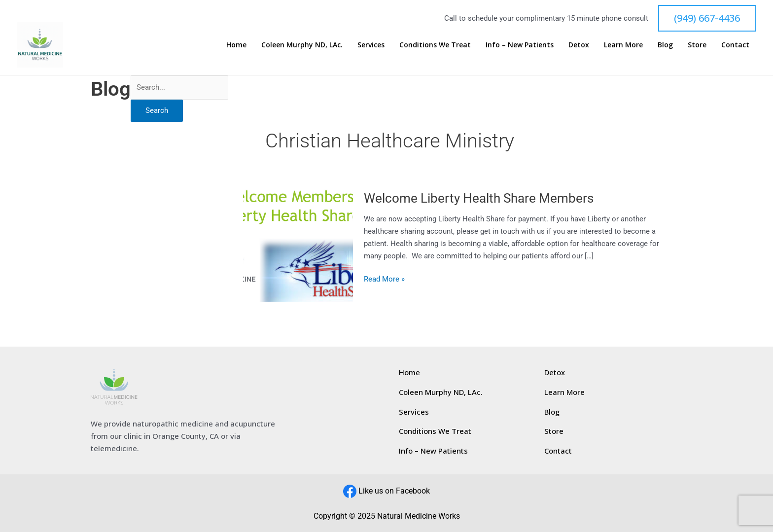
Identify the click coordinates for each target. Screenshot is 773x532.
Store (705, 45)
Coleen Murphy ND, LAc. (345, 45)
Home (284, 45)
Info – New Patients (548, 45)
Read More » (384, 278)
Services (409, 45)
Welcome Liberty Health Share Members (479, 198)
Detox (602, 45)
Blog (679, 45)
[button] (707, 18)
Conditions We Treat (468, 45)
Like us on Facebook (394, 491)
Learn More (642, 45)
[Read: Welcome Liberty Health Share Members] (298, 240)
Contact (739, 45)
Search (157, 110)
